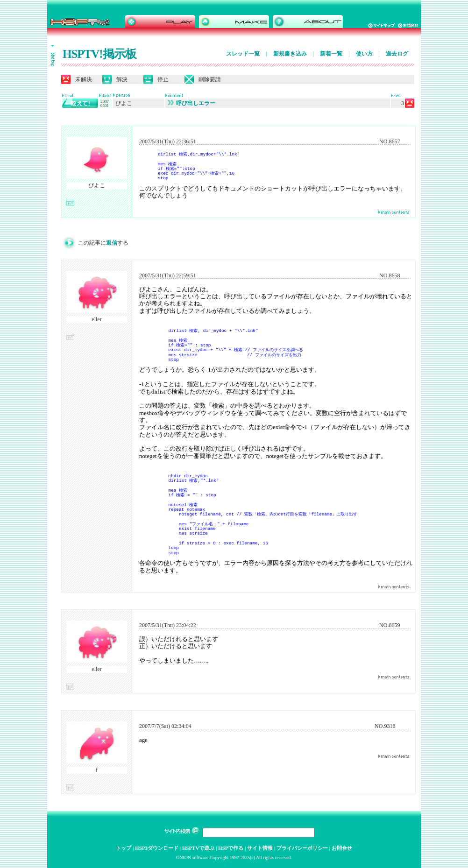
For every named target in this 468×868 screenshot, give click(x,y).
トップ (124, 848)
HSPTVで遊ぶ (199, 848)
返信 (112, 243)
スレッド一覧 (243, 54)
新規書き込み (290, 54)
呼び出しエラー (191, 103)
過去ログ (397, 54)
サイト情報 (260, 848)
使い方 (364, 54)
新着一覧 (331, 54)
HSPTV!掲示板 (99, 54)
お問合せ (342, 848)
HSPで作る (231, 848)
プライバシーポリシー (302, 848)
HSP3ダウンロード (157, 848)
